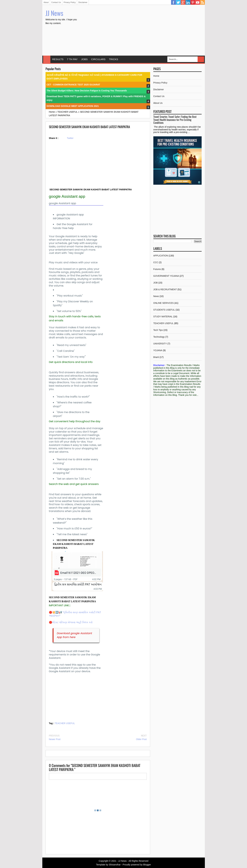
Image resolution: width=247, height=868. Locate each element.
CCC (156, 262)
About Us (158, 103)
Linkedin (188, 2)
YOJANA (158, 350)
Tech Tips (158, 330)
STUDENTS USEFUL (164, 310)
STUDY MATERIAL (163, 317)
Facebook (173, 2)
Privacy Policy (70, 2)
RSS (202, 2)
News (156, 296)
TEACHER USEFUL (65, 723)
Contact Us (56, 2)
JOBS (84, 59)
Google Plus (183, 2)
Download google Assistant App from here (74, 635)
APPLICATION (161, 256)
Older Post (141, 739)
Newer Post (55, 739)
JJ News (54, 13)
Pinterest (193, 2)
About (46, 2)
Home (47, 59)
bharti (156, 357)
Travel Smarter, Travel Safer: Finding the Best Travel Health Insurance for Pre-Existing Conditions (175, 120)
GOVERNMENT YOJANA (166, 276)
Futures (157, 269)
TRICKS (113, 59)
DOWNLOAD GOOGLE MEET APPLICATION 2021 (73, 106)
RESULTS (58, 59)
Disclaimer (83, 2)
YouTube (198, 2)
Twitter (178, 2)
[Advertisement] (143, 31)
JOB (156, 283)
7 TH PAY (72, 59)
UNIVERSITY (160, 344)
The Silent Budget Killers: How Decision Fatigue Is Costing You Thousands (87, 91)
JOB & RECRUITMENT (165, 289)
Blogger (147, 865)
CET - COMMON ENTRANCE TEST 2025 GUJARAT (73, 85)
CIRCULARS (98, 59)
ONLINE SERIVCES (164, 303)
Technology (159, 337)
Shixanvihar (115, 865)
